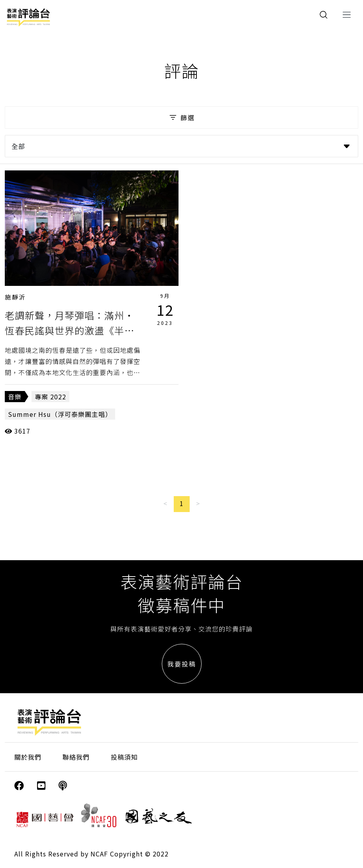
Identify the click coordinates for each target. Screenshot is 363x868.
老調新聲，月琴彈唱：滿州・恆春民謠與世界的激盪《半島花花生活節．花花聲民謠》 (70, 330)
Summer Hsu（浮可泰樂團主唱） (60, 414)
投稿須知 (124, 757)
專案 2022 (50, 397)
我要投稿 (182, 664)
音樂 (15, 397)
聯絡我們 (76, 757)
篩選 (181, 117)
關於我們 (28, 757)
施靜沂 (16, 297)
